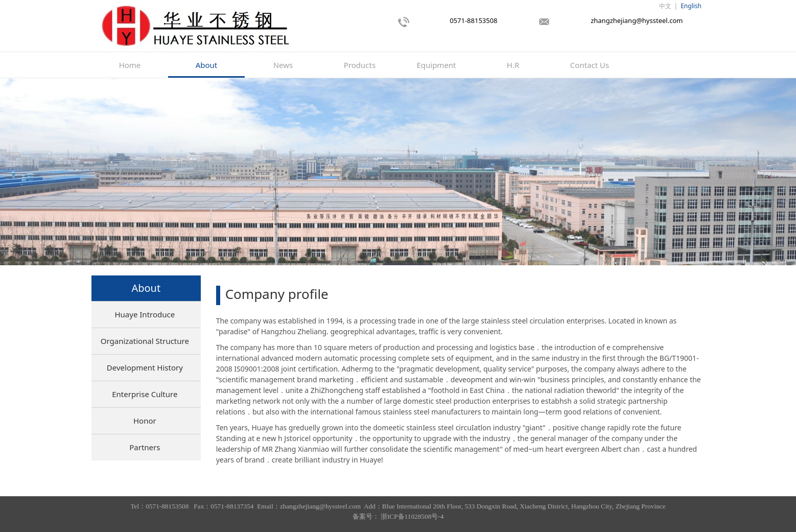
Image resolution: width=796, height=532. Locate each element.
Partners (145, 447)
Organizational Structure (145, 341)
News (283, 65)
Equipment (436, 65)
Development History (145, 367)
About (207, 65)
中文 (665, 6)
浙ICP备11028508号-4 (412, 516)
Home (130, 65)
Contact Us (590, 65)
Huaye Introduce (145, 314)
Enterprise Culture (145, 394)
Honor (145, 421)
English (691, 6)
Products (360, 65)
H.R (513, 65)
